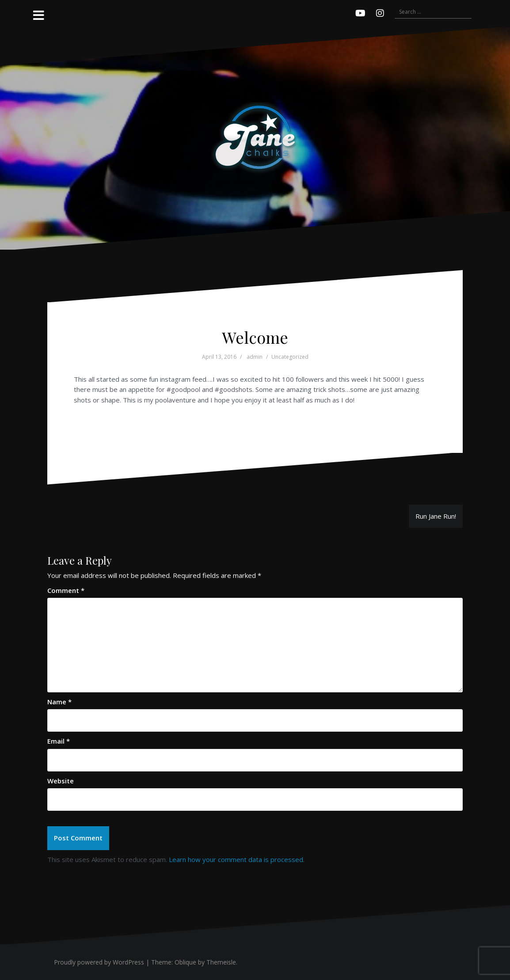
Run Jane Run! (436, 516)
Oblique (185, 962)
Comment (66, 590)
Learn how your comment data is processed (236, 859)
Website (61, 781)
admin (255, 357)
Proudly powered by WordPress (99, 962)
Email (59, 741)
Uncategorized (290, 357)
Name (59, 702)
